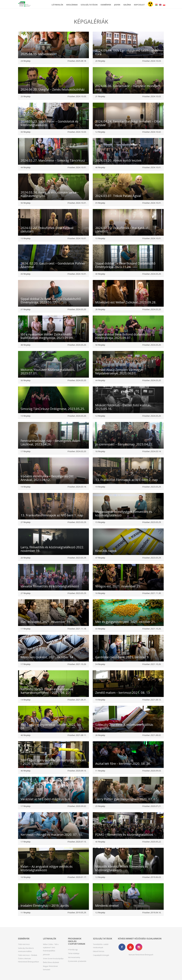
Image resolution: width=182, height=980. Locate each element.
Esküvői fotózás (99, 951)
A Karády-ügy (73, 950)
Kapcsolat (139, 5)
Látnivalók (57, 5)
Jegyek (117, 5)
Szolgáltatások (89, 5)
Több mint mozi (24, 944)
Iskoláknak (72, 5)
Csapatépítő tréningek (101, 955)
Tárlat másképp (74, 953)
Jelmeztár (46, 955)
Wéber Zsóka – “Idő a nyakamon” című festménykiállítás (51, 948)
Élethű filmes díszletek (51, 962)
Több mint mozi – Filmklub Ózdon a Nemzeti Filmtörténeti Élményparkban (28, 958)
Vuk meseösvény (74, 957)
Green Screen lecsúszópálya (53, 959)
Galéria (127, 5)
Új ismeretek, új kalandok (77, 961)
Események (106, 5)
